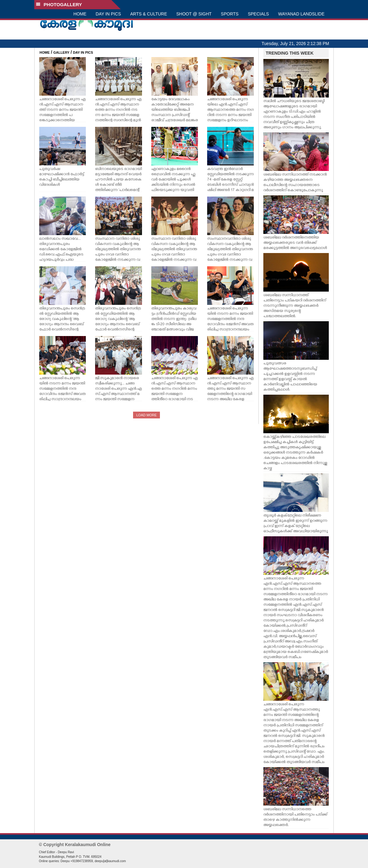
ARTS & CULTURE (149, 14)
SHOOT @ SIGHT (194, 14)
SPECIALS (258, 14)
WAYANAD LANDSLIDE (301, 14)
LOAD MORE (146, 415)
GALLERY (61, 52)
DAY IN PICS (108, 14)
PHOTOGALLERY (59, 4)
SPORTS (230, 14)
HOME (80, 14)
